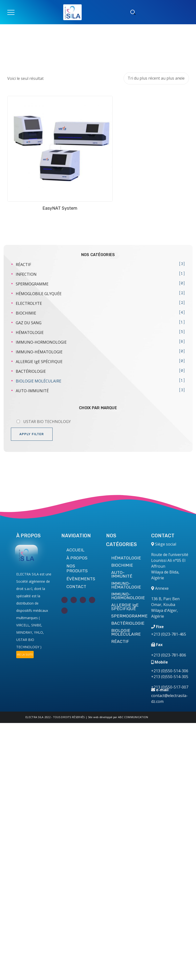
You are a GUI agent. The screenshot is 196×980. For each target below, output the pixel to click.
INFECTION (26, 256)
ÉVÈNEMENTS (81, 579)
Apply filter (32, 416)
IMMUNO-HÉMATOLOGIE (39, 333)
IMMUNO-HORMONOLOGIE (41, 324)
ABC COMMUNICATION (133, 717)
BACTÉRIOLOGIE (31, 353)
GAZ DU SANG (29, 304)
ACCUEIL (75, 550)
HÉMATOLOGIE (30, 314)
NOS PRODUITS (77, 568)
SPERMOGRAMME (32, 266)
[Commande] (156, 78)
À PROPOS (77, 558)
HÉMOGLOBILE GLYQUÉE (39, 275)
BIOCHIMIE (26, 295)
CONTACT (76, 587)
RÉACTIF (23, 246)
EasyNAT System (51, 190)
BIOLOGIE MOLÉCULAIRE (39, 363)
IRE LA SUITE (25, 654)
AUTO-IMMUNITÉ (32, 372)
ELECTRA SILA (34, 717)
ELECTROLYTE (29, 285)
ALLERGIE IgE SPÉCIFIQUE (39, 343)
